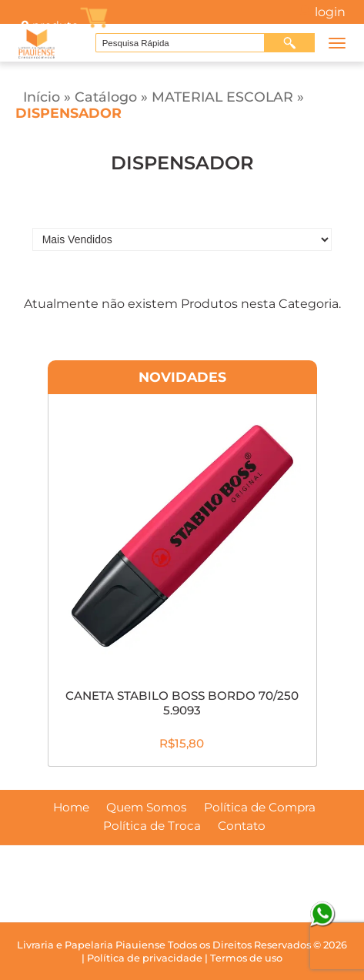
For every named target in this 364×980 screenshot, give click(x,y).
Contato (242, 826)
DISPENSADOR (68, 113)
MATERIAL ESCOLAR (222, 97)
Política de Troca (152, 826)
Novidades (182, 377)
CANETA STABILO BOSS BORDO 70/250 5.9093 (182, 703)
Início (42, 97)
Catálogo (106, 97)
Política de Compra (260, 808)
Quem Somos (147, 808)
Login (330, 12)
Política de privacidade (145, 958)
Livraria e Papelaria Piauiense (91, 945)
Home (71, 808)
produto (48, 25)
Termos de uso (246, 958)
